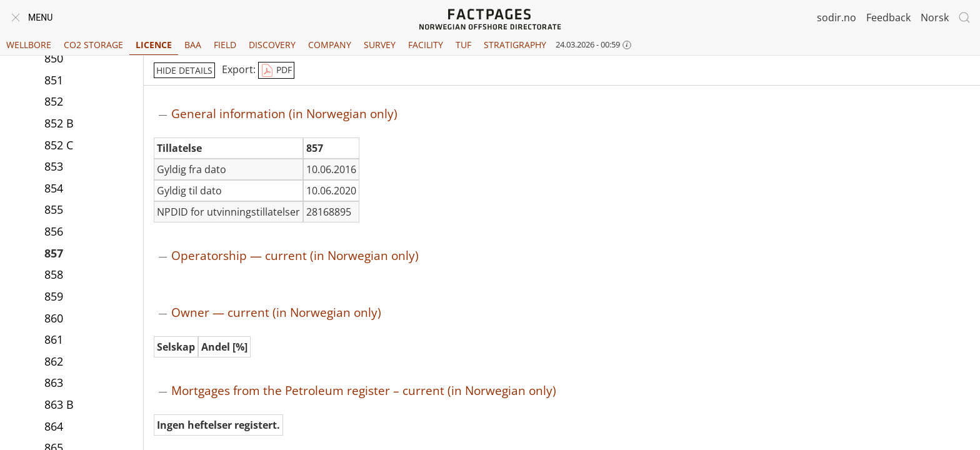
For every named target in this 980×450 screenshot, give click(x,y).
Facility (426, 45)
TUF (463, 45)
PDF (276, 71)
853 (54, 166)
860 (54, 318)
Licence (154, 45)
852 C (59, 145)
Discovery (272, 45)
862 (54, 361)
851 (54, 80)
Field (225, 45)
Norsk (935, 17)
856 (54, 231)
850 (54, 58)
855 (54, 209)
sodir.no (837, 17)
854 (54, 188)
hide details (184, 70)
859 (54, 296)
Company (330, 45)
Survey (380, 45)
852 (54, 101)
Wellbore (29, 45)
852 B (59, 123)
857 (54, 253)
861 (54, 339)
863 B (59, 404)
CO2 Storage (93, 45)
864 (54, 426)
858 (54, 274)
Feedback (888, 17)
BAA (193, 45)
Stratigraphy (515, 45)
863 (54, 382)
